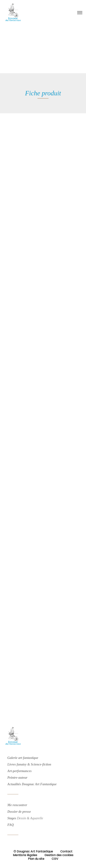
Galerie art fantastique (23, 758)
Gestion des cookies (59, 855)
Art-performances (19, 771)
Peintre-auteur (17, 778)
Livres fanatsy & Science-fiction (29, 764)
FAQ (11, 825)
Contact (66, 851)
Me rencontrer (17, 805)
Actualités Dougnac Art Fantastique (32, 784)
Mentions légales (25, 855)
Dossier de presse (19, 812)
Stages (12, 818)
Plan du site (36, 859)
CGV (55, 859)
